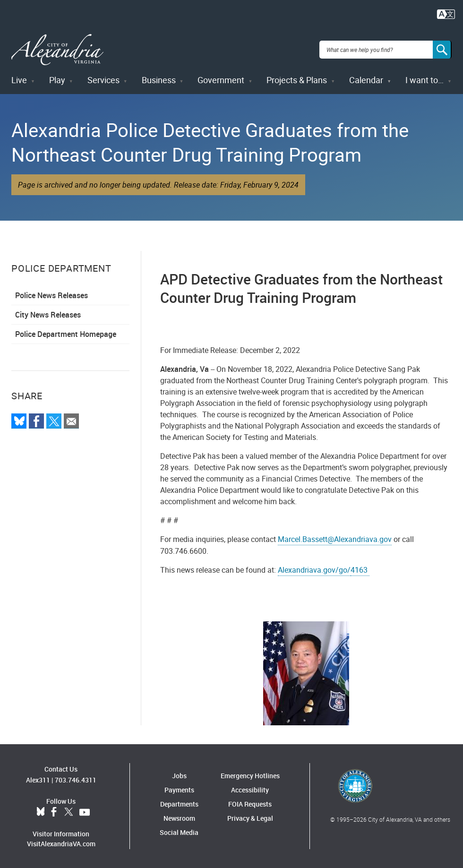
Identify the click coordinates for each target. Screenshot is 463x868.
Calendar (366, 79)
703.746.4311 (76, 779)
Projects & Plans (297, 79)
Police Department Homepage (66, 334)
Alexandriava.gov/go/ (314, 569)
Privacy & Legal (250, 818)
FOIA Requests (250, 804)
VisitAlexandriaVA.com (61, 843)
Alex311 (38, 779)
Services (103, 79)
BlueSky (41, 811)
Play (57, 79)
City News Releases (48, 314)
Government (221, 79)
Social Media (179, 832)
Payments (179, 789)
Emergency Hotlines (250, 775)
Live (19, 79)
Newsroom (179, 818)
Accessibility (250, 789)
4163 (360, 569)
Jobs (179, 775)
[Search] (442, 49)
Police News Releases (51, 295)
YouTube (85, 811)
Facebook (54, 811)
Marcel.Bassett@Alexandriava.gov (335, 539)
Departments (179, 804)
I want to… (424, 79)
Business (159, 79)
